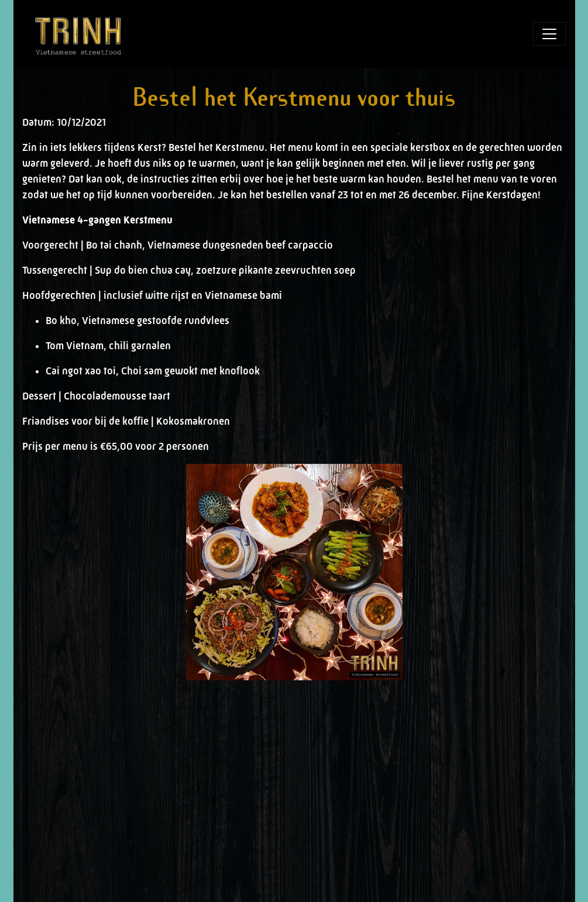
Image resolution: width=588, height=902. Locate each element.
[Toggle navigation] (549, 34)
